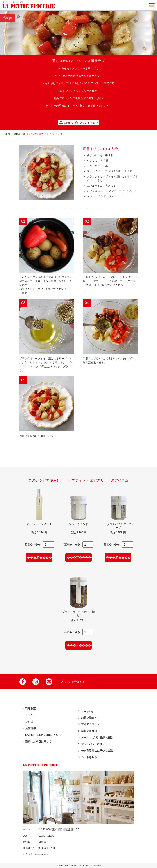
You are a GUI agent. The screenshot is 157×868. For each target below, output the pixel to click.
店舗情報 (30, 728)
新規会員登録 (89, 731)
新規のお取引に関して (38, 742)
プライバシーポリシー (94, 744)
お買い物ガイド (90, 718)
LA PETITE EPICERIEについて (44, 735)
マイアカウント (90, 724)
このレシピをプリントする (77, 123)
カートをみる (89, 757)
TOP (6, 134)
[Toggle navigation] (152, 4)
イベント (30, 715)
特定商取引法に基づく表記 (97, 751)
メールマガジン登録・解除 (97, 738)
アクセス (35, 854)
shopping (87, 711)
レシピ (29, 722)
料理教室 (30, 709)
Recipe (16, 134)
